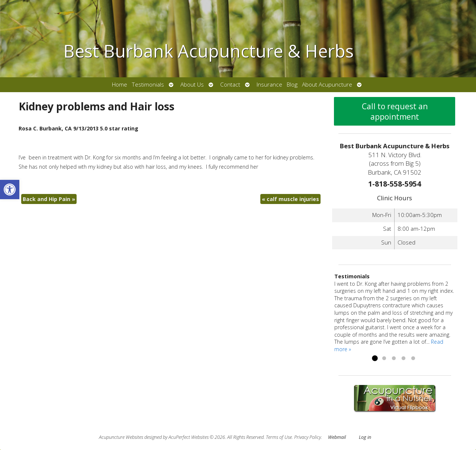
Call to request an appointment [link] (395, 111)
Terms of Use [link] (279, 437)
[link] (10, 190)
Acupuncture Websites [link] (121, 437)
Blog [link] (292, 85)
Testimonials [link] (148, 85)
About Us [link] (192, 85)
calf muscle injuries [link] (290, 199)
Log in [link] (365, 437)
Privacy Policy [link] (308, 437)
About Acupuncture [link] (327, 85)
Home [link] (120, 85)
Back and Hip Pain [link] (49, 199)
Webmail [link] (337, 437)
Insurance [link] (269, 85)
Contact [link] (230, 85)
